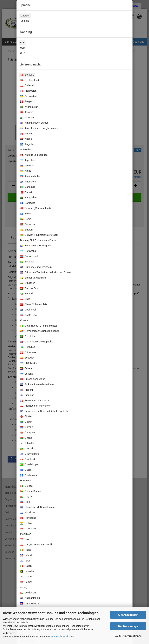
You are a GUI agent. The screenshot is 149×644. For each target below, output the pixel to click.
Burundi (26, 294)
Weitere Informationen (128, 636)
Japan (26, 577)
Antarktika (25, 150)
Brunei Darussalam (33, 278)
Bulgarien (27, 283)
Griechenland (29, 454)
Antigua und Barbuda (33, 155)
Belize (25, 214)
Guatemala (28, 476)
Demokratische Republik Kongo (39, 331)
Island (26, 556)
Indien (26, 524)
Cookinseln (28, 310)
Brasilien (27, 262)
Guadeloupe (29, 465)
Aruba (25, 171)
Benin (25, 219)
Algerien (27, 118)
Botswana (28, 251)
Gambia (26, 427)
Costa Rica (28, 315)
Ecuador (27, 358)
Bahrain (26, 193)
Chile (25, 299)
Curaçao (24, 321)
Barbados (27, 203)
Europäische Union (32, 379)
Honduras (27, 513)
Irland (25, 550)
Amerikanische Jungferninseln (39, 129)
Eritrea (26, 369)
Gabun (26, 422)
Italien (26, 566)
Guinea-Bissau (30, 491)
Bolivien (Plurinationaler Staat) (39, 235)
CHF (22, 54)
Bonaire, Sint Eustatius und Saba (38, 241)
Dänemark (28, 353)
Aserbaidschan (30, 177)
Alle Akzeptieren (128, 615)
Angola (26, 139)
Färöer (26, 417)
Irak (24, 540)
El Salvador (28, 363)
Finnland (27, 395)
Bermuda (27, 225)
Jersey (23, 588)
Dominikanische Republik (36, 342)
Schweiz (27, 75)
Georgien (27, 433)
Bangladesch (29, 198)
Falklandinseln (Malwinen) (37, 385)
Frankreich (28, 91)
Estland (26, 374)
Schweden (28, 97)
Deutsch (25, 16)
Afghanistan (29, 107)
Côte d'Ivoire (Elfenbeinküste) (38, 326)
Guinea (26, 486)
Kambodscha (29, 604)
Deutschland (29, 80)
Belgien (26, 102)
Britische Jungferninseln (36, 267)
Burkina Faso (29, 289)
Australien (28, 182)
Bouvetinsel (29, 257)
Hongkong (28, 518)
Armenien (27, 166)
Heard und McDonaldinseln (37, 508)
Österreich (28, 86)
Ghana (26, 438)
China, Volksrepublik (33, 305)
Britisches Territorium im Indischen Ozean (45, 273)
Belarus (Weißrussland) (35, 209)
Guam (25, 470)
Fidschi (26, 390)
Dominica (27, 337)
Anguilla (26, 145)
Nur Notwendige (128, 626)
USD (22, 48)
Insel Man (25, 534)
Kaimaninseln (30, 598)
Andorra (26, 134)
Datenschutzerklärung (63, 637)
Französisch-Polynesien (35, 406)
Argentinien (28, 160)
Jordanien (28, 593)
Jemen (26, 582)
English (24, 21)
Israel (25, 561)
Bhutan (26, 230)
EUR (22, 43)
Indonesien (28, 529)
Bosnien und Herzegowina (36, 246)
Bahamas (27, 187)
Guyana (26, 497)
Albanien (27, 112)
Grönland (27, 460)
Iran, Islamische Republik (36, 545)
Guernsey (25, 481)
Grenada (27, 449)
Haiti (25, 502)
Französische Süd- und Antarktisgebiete (44, 411)
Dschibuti (27, 347)
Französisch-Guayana (34, 401)
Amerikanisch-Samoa (34, 123)
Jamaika (27, 572)
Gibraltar (27, 443)
